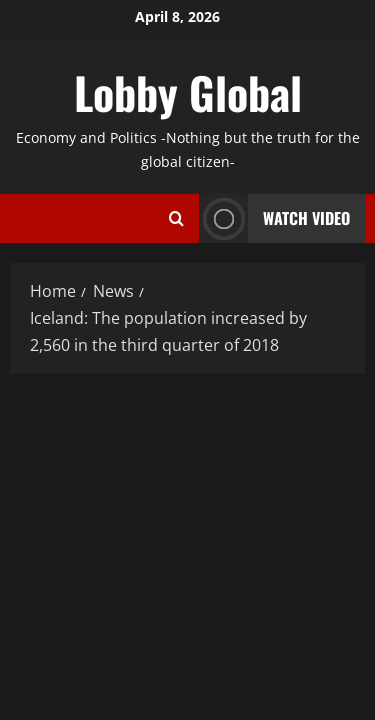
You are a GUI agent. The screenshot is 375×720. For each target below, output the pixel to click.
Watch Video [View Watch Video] (274, 218)
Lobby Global (188, 92)
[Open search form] (176, 218)
